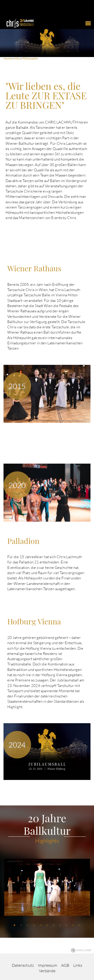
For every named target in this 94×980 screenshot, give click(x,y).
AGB (65, 965)
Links (78, 965)
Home (8, 58)
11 (80, 925)
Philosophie (30, 58)
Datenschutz (23, 965)
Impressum (48, 965)
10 (73, 925)
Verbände (47, 971)
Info (17, 58)
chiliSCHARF (84, 950)
